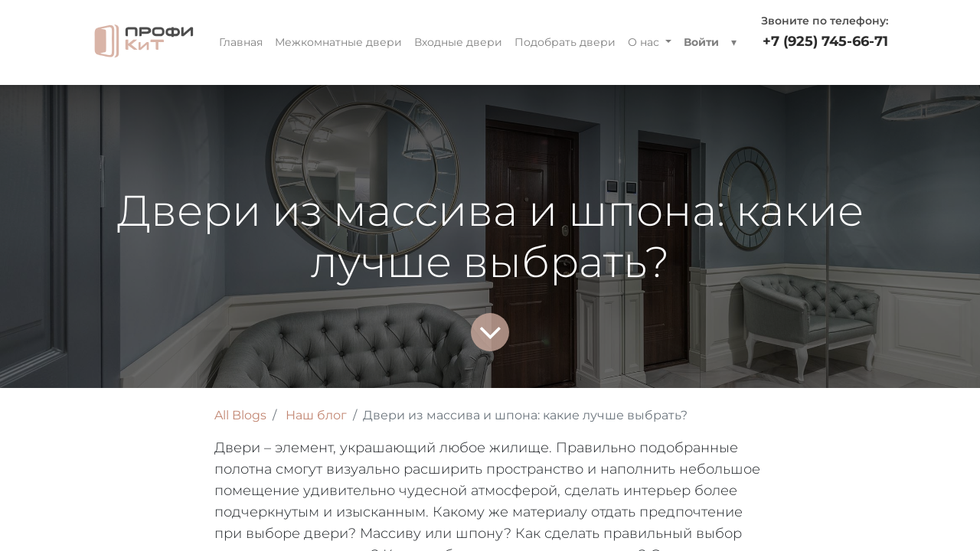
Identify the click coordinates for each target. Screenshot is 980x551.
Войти (701, 42)
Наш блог (316, 415)
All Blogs (240, 415)
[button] (734, 42)
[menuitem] (241, 42)
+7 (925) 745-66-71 (825, 41)
